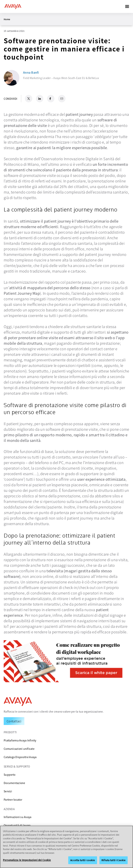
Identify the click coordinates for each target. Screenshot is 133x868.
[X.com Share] (29, 99)
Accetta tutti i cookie (83, 860)
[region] (66, 847)
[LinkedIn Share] (40, 99)
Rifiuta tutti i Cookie (114, 860)
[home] (13, 6)
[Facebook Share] (51, 99)
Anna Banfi (31, 72)
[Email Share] (62, 99)
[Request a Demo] (14, 721)
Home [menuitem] (7, 19)
